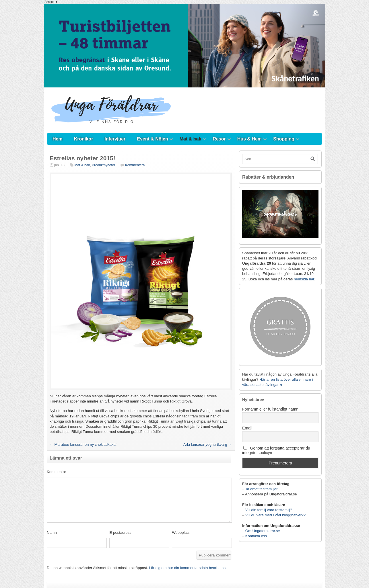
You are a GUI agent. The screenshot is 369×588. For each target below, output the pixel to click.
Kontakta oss (256, 536)
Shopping (284, 139)
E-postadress (120, 533)
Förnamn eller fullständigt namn (270, 409)
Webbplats (181, 533)
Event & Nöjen (152, 139)
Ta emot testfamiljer (262, 489)
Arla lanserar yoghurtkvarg (208, 445)
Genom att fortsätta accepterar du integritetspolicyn (276, 450)
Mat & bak (191, 139)
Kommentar (56, 472)
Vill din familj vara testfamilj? (269, 510)
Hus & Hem (249, 139)
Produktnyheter (103, 165)
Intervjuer (115, 139)
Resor (219, 139)
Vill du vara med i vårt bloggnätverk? (275, 515)
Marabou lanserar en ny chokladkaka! (83, 445)
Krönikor (84, 139)
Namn (52, 533)
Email (247, 428)
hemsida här (304, 279)
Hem (58, 139)
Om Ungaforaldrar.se (263, 531)
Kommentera (135, 165)
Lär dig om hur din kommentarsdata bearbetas (187, 568)
